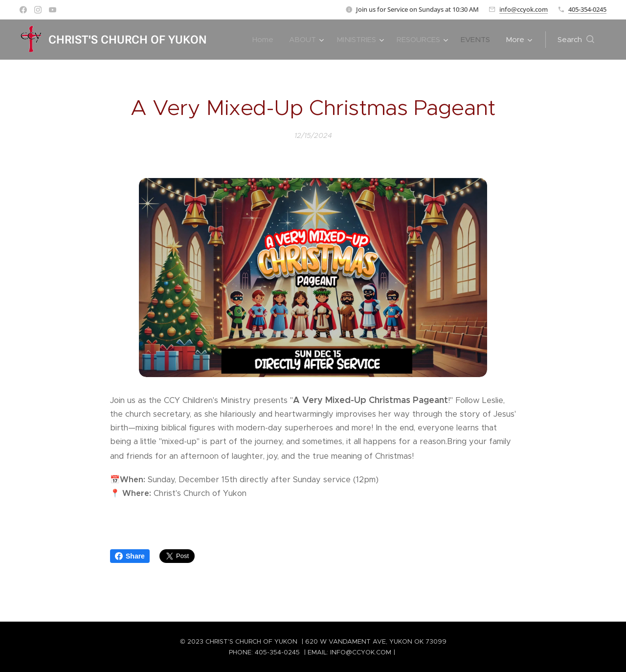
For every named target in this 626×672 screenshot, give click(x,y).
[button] (576, 40)
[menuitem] (266, 40)
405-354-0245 (587, 9)
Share (130, 556)
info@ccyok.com (524, 9)
